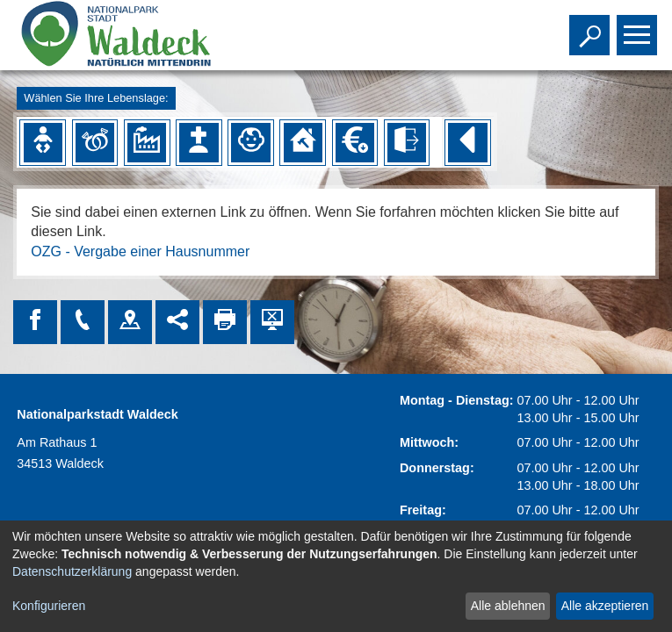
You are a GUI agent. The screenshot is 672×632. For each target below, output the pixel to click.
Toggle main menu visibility (639, 27)
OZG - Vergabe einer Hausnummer (140, 251)
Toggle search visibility (592, 27)
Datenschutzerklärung (72, 571)
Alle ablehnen (508, 606)
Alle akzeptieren (605, 606)
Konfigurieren (49, 606)
